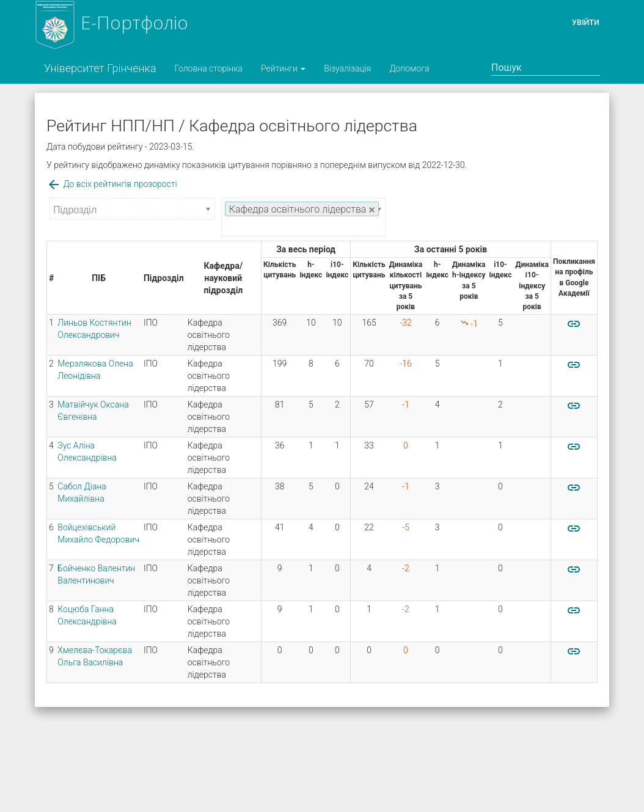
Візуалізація (347, 68)
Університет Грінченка (100, 68)
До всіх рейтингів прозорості (112, 184)
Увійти (586, 22)
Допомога (409, 68)
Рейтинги (283, 68)
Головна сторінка (209, 68)
